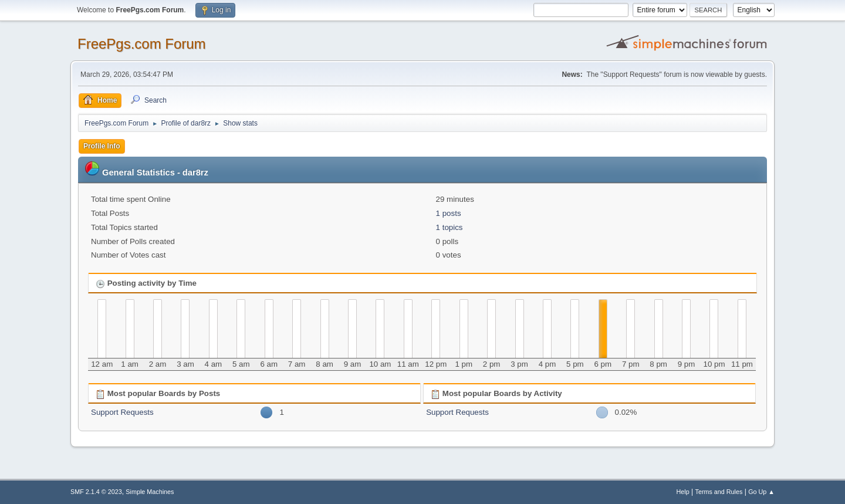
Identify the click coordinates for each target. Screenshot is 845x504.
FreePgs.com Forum (142, 44)
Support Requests (122, 412)
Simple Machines (150, 492)
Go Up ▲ (761, 492)
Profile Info (102, 146)
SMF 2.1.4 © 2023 (96, 492)
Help (683, 492)
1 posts (449, 213)
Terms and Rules (719, 492)
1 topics (449, 227)
